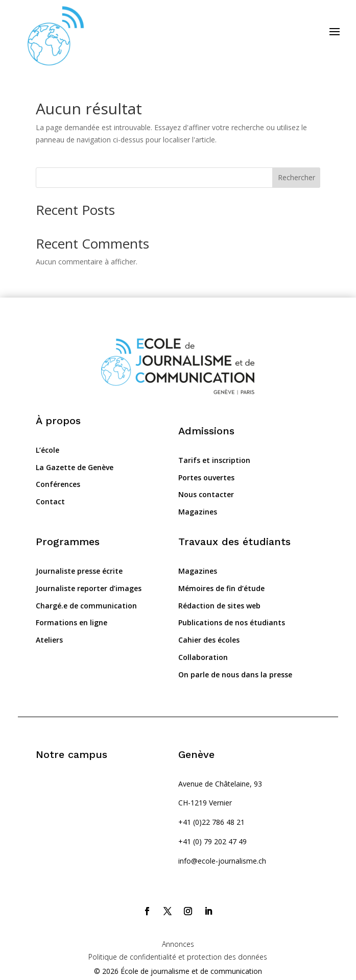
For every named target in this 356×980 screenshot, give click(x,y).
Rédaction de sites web (219, 606)
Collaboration (203, 657)
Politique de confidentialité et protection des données (178, 957)
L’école (48, 450)
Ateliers (49, 640)
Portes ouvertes (206, 477)
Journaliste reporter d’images (89, 588)
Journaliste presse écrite (79, 571)
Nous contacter (206, 494)
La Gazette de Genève (75, 467)
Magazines (198, 512)
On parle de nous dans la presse (235, 675)
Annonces (178, 944)
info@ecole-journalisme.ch (222, 861)
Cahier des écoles (209, 640)
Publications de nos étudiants (232, 622)
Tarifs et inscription (214, 460)
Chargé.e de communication (86, 606)
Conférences (58, 484)
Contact (50, 501)
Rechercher (296, 177)
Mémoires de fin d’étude (221, 588)
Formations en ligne (72, 622)
